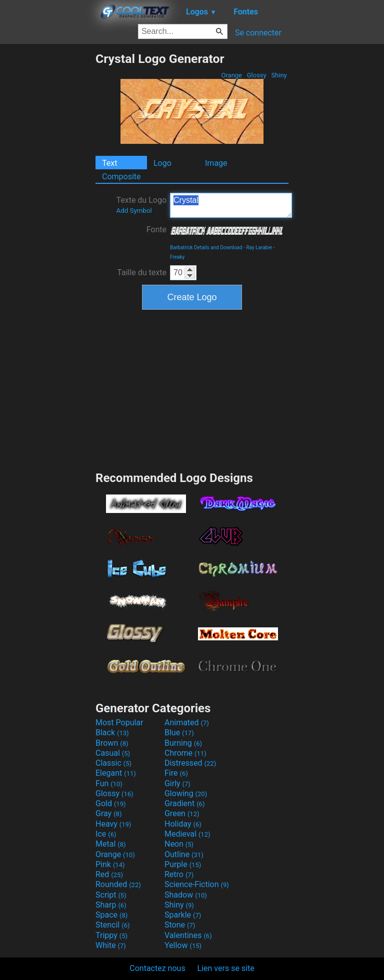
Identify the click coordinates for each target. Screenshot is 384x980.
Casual (113, 753)
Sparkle (183, 915)
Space (111, 915)
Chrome (185, 753)
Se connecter (258, 33)
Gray (108, 813)
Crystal (231, 205)
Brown (112, 743)
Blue (179, 733)
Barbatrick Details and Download (206, 247)
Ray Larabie (259, 247)
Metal (111, 844)
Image (216, 163)
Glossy (256, 75)
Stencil (112, 925)
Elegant (116, 773)
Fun (109, 783)
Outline (184, 854)
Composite (121, 177)
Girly (177, 783)
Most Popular (119, 723)
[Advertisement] (47, 201)
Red (109, 874)
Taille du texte (142, 272)
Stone (180, 925)
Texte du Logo (141, 205)
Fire (176, 773)
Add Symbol (134, 211)
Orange (231, 75)
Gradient (184, 803)
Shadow (186, 895)
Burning (183, 743)
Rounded (118, 884)
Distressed (190, 763)
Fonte (156, 230)
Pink (110, 864)
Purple (183, 864)
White (111, 945)
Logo (162, 163)
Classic (113, 763)
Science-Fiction (197, 884)
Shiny (279, 75)
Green (182, 813)
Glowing (186, 793)
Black (112, 733)
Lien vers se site (226, 968)
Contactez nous (157, 968)
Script (111, 895)
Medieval (187, 834)
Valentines (188, 935)
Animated (187, 723)
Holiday (183, 824)
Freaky (177, 257)
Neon (179, 844)
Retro (179, 874)
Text (109, 163)
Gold (111, 803)
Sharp (111, 905)
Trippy (111, 935)
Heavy (113, 824)
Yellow (183, 945)
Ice (106, 834)
